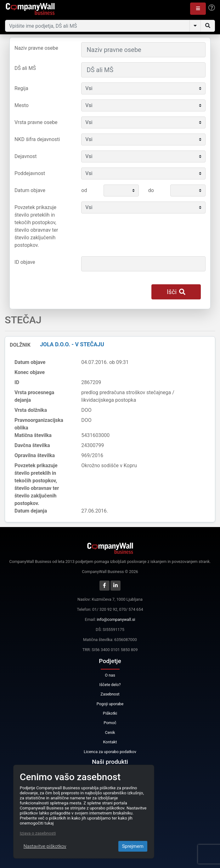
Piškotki (110, 713)
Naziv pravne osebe (36, 48)
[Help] (212, 8)
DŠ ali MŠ (25, 68)
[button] (198, 9)
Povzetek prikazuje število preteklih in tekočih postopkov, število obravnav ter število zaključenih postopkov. (36, 226)
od (84, 190)
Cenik (110, 732)
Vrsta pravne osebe (36, 122)
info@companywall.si (116, 619)
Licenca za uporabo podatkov (110, 752)
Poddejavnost (30, 173)
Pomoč (110, 723)
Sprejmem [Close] (133, 846)
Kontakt (110, 742)
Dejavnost (26, 156)
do (151, 190)
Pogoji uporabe (110, 704)
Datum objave (30, 190)
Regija (21, 88)
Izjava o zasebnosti (38, 833)
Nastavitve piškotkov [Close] (45, 846)
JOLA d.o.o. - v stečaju (72, 344)
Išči (176, 292)
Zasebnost (110, 694)
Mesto (22, 105)
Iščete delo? (110, 685)
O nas (110, 675)
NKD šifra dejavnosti (37, 139)
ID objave (25, 262)
